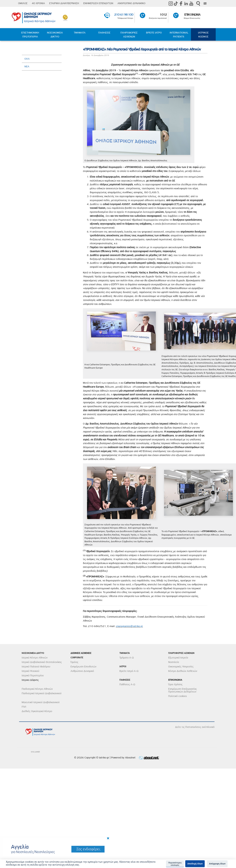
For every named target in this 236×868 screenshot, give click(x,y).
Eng (205, 3)
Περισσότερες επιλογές (175, 864)
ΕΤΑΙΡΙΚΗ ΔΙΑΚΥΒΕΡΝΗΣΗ (64, 3)
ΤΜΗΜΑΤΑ (80, 33)
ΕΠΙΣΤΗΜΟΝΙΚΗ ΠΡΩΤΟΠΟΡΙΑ (30, 35)
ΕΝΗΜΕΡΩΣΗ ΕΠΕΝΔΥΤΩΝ (98, 3)
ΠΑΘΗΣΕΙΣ (104, 33)
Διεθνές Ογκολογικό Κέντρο (37, 711)
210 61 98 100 (124, 15)
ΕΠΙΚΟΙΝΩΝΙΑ (192, 15)
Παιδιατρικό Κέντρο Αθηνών (37, 689)
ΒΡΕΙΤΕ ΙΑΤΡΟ (154, 33)
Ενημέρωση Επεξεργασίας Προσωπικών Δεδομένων (183, 690)
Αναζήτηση (198, 4)
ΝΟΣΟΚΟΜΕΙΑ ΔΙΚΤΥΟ (55, 35)
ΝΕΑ (27, 66)
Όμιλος (74, 662)
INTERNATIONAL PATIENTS (179, 35)
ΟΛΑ (27, 59)
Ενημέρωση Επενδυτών (83, 667)
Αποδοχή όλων (195, 864)
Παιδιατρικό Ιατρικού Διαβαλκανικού (42, 693)
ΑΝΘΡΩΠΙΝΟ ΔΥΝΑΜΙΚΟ (131, 3)
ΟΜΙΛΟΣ (23, 3)
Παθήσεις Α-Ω (127, 684)
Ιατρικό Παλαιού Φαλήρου (36, 667)
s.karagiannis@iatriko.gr (129, 626)
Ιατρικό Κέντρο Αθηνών (35, 658)
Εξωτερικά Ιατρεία (178, 658)
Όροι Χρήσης (175, 684)
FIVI (24, 707)
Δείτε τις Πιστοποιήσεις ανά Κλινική (195, 727)
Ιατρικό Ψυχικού (30, 671)
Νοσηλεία (174, 662)
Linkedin (186, 3)
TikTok (176, 3)
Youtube (191, 3)
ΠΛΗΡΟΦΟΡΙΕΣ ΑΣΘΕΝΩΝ (129, 35)
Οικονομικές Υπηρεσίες (181, 667)
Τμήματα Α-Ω (127, 658)
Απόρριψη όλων (217, 864)
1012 (163, 15)
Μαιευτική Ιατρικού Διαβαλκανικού (41, 702)
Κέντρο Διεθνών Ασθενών (183, 671)
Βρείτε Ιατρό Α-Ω (129, 671)
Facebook (181, 3)
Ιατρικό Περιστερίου (33, 675)
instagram (171, 3)
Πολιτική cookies (178, 696)
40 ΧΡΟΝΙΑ (38, 3)
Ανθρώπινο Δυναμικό (82, 671)
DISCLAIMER (35, 752)
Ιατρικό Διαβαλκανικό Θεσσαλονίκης (42, 662)
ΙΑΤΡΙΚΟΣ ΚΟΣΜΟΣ (203, 35)
